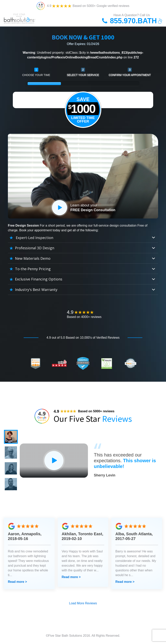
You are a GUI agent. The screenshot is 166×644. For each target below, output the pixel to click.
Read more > (17, 582)
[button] (11, 437)
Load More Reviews (83, 603)
